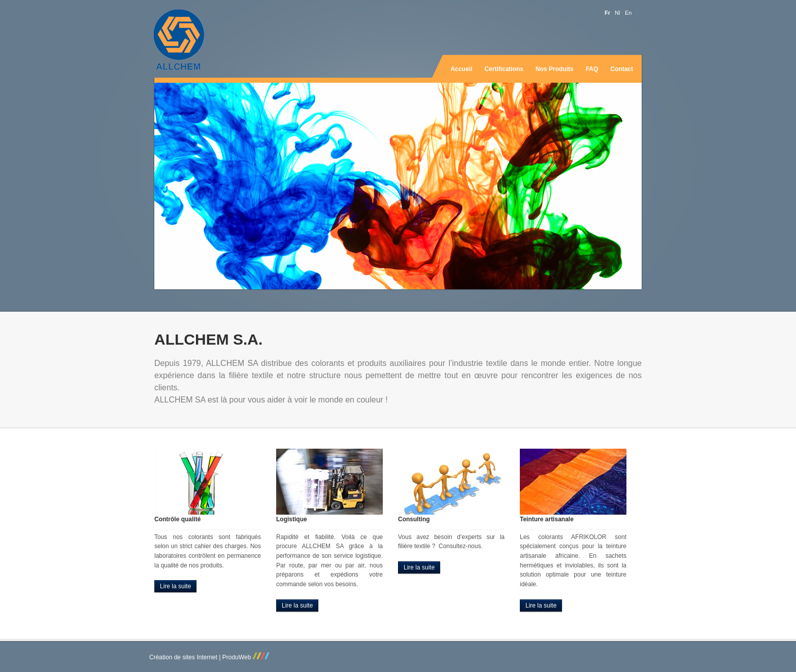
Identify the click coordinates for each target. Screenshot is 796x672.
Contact (622, 69)
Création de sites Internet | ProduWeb (209, 657)
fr (607, 13)
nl (617, 13)
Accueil (462, 69)
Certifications (504, 69)
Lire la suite (175, 586)
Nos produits (555, 69)
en (628, 13)
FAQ (592, 69)
